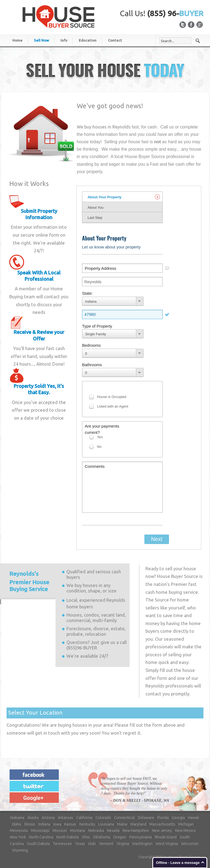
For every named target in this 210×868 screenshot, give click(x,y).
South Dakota (38, 844)
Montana (78, 830)
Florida (163, 818)
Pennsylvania (141, 837)
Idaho (17, 824)
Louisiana (106, 824)
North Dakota (68, 837)
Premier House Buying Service (29, 581)
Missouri (60, 830)
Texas (80, 844)
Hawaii (193, 818)
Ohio (86, 837)
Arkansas (65, 818)
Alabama (17, 818)
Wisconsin (190, 844)
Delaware (146, 818)
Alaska (33, 818)
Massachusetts (162, 824)
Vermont (106, 844)
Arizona (48, 818)
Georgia (178, 818)
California (84, 818)
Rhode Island (166, 837)
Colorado (103, 818)
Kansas (70, 824)
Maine (122, 824)
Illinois (30, 824)
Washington (142, 844)
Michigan (186, 824)
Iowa (57, 824)
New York (18, 837)
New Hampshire (136, 830)
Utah (92, 844)
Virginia (123, 844)
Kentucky (87, 824)
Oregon (120, 837)
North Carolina (41, 837)
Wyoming (20, 850)
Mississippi (40, 830)
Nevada (113, 830)
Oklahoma (102, 837)
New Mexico (185, 830)
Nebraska (96, 830)
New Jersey (162, 830)
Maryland (138, 824)
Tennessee (62, 844)
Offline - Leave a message (178, 863)
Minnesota (19, 830)
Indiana (44, 824)
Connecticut (124, 818)
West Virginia (167, 844)
